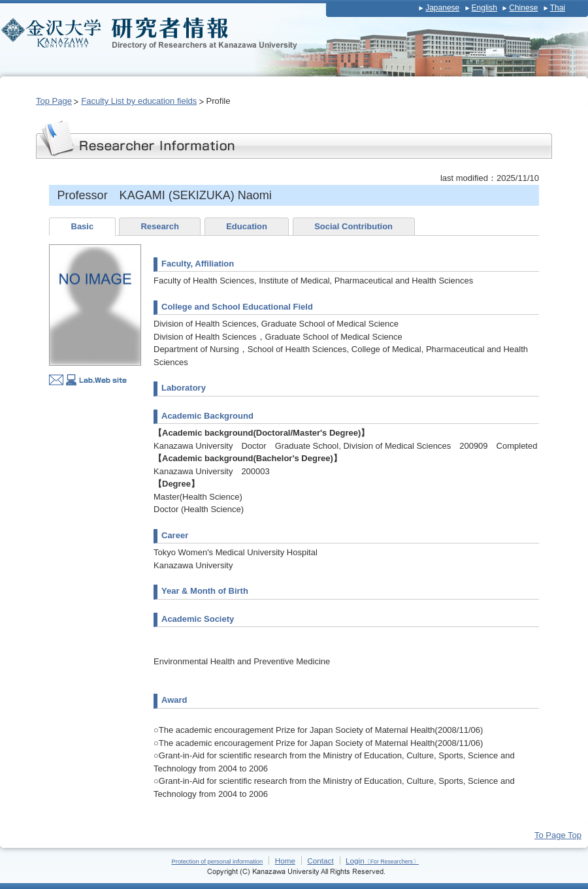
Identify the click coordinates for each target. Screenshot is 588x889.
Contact (320, 861)
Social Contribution (353, 226)
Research (160, 226)
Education (247, 226)
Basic (83, 226)
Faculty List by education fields (139, 101)
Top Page (54, 101)
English (484, 8)
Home (285, 861)
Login (382, 861)
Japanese (442, 8)
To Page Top (558, 835)
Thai (558, 8)
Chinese (523, 8)
